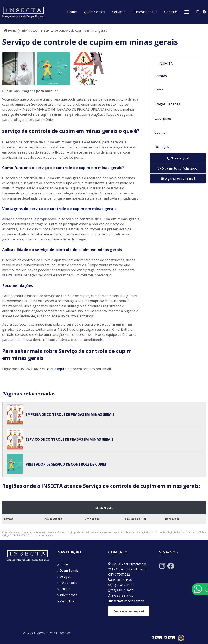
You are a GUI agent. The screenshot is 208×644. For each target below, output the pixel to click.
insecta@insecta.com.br (126, 601)
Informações (67, 595)
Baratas (161, 76)
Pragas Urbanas (167, 104)
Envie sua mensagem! (129, 611)
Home (72, 12)
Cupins (160, 132)
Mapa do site (67, 601)
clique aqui (55, 369)
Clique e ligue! (178, 158)
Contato (171, 12)
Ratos (159, 90)
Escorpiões (163, 118)
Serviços (119, 12)
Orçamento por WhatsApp (178, 168)
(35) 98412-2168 (121, 585)
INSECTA (166, 64)
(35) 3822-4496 (120, 580)
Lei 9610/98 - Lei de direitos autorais (35, 535)
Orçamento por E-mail (178, 179)
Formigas (162, 147)
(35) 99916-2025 (121, 590)
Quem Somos (94, 12)
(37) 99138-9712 (121, 596)
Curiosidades (143, 12)
